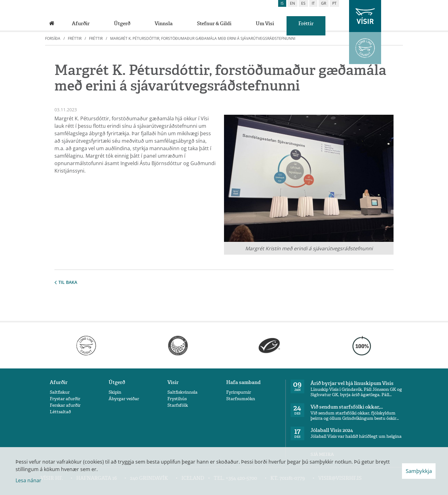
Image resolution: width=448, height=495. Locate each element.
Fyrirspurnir (239, 392)
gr (324, 3)
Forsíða (53, 38)
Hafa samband (243, 382)
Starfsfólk (178, 405)
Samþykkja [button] (419, 471)
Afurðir (59, 382)
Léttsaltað (60, 412)
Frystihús (177, 399)
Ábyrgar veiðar (124, 399)
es (303, 3)
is (282, 3)
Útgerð (117, 382)
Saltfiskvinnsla (182, 392)
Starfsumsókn (241, 399)
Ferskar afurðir (65, 405)
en (292, 3)
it (313, 3)
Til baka (66, 282)
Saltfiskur (60, 392)
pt (334, 3)
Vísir (173, 382)
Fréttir (75, 38)
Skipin (115, 392)
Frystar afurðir (65, 399)
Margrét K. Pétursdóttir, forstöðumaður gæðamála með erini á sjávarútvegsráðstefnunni (203, 38)
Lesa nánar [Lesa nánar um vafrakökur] (28, 480)
